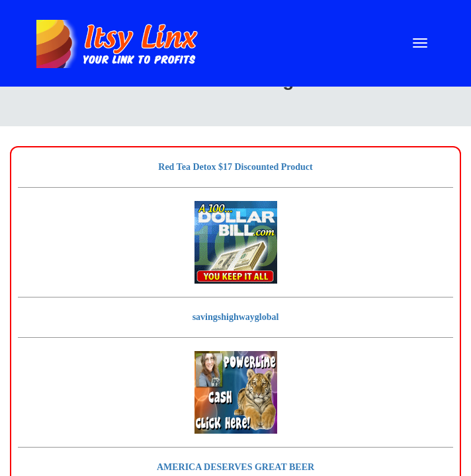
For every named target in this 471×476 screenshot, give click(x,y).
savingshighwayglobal (236, 317)
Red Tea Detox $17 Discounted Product (235, 167)
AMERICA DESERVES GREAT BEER (235, 467)
